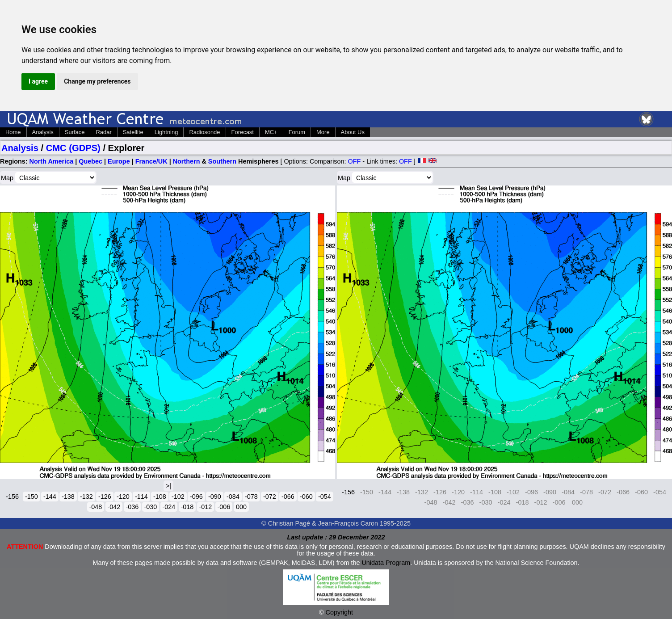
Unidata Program (386, 563)
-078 (251, 497)
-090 (215, 497)
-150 (31, 497)
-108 (160, 497)
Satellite (133, 132)
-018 (187, 507)
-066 (288, 497)
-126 (105, 497)
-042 (114, 507)
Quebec (90, 161)
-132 (86, 497)
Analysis (43, 132)
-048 (96, 507)
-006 (224, 507)
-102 (178, 497)
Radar (103, 132)
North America (52, 161)
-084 (233, 497)
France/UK (151, 161)
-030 (151, 507)
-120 (123, 497)
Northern (187, 161)
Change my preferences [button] (97, 81)
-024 (169, 507)
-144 (50, 497)
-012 (206, 507)
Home (13, 132)
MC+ (271, 132)
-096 (196, 497)
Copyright (340, 612)
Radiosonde (204, 132)
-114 (141, 497)
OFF (355, 161)
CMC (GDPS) (73, 148)
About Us (353, 132)
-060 (306, 497)
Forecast (243, 132)
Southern (222, 161)
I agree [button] (38, 81)
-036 (132, 507)
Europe (119, 161)
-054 (325, 497)
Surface (75, 132)
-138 (68, 497)
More (323, 132)
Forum (297, 132)
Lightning (166, 132)
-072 (270, 497)
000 (241, 507)
